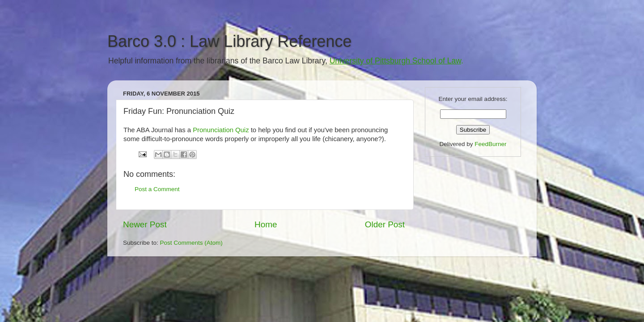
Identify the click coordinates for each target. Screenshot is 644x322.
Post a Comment (157, 189)
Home (266, 224)
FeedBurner (490, 144)
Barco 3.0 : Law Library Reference (229, 41)
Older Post (385, 224)
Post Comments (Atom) (191, 243)
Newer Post (145, 224)
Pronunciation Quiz (221, 130)
